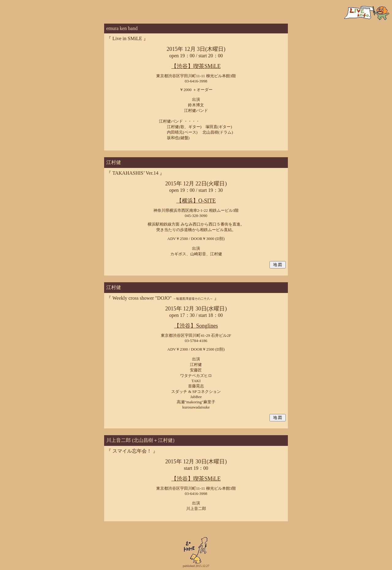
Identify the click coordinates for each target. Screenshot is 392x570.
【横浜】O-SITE (196, 201)
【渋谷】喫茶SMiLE (196, 66)
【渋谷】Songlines (196, 326)
